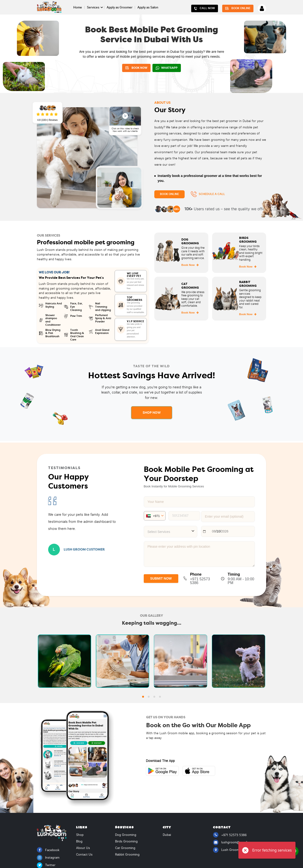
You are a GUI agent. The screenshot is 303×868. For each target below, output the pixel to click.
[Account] (262, 8)
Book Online (238, 8)
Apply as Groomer (120, 7)
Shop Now (152, 413)
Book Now (190, 265)
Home (78, 7)
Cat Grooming (125, 847)
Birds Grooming (126, 841)
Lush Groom (226, 849)
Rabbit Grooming (127, 854)
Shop (80, 834)
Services (93, 7)
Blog (79, 841)
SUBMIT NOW (161, 578)
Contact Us (84, 854)
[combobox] (171, 532)
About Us (83, 847)
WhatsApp (167, 68)
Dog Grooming (126, 834)
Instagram (48, 857)
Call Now (205, 8)
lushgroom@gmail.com (234, 842)
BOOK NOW (136, 68)
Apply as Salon (148, 7)
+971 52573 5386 (230, 834)
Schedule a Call (208, 194)
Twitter (46, 864)
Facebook (48, 849)
